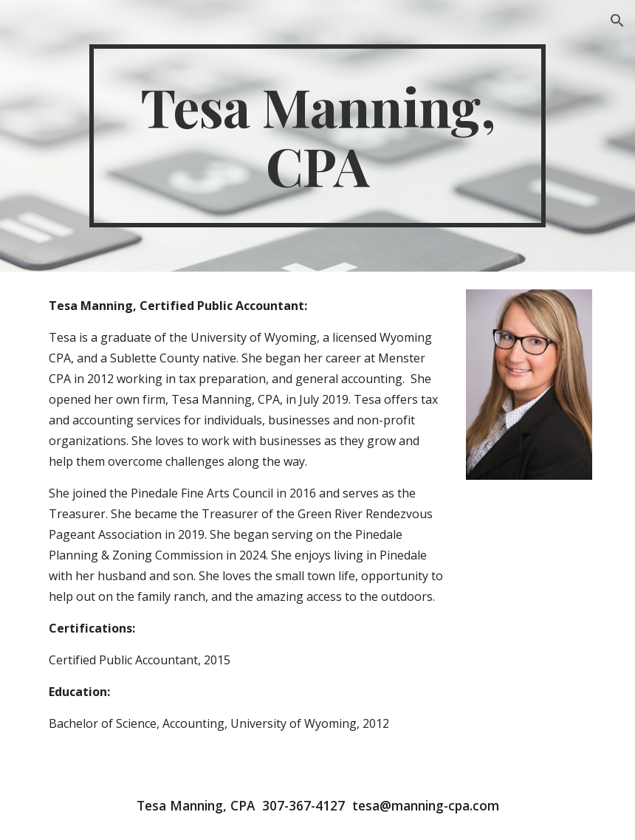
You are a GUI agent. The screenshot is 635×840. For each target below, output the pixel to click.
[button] (617, 21)
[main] (317, 136)
